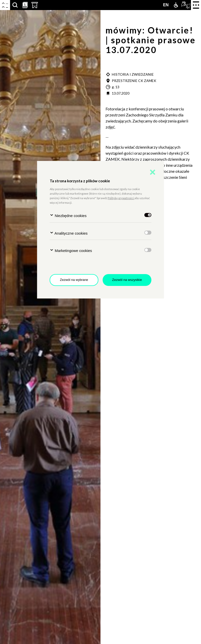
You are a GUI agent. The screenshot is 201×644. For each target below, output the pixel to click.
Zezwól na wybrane (74, 280)
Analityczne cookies (69, 233)
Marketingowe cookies (71, 250)
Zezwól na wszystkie (127, 280)
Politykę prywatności (121, 198)
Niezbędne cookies (68, 215)
